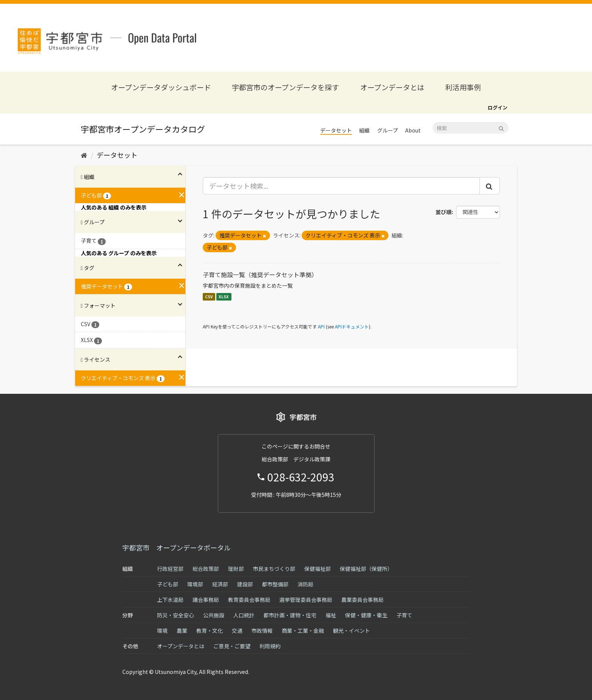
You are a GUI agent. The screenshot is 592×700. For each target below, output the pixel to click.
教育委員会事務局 (249, 600)
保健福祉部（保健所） (366, 569)
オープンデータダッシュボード (161, 87)
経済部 (220, 584)
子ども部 (168, 584)
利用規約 (270, 646)
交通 (237, 631)
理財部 (236, 569)
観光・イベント (351, 631)
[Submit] (501, 127)
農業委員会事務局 (362, 600)
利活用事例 (463, 87)
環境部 (195, 584)
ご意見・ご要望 (232, 646)
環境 (162, 631)
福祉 (331, 615)
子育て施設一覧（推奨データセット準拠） (260, 274)
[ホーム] (84, 155)
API (321, 326)
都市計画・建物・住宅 (290, 615)
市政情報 (262, 631)
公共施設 (214, 615)
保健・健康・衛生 (366, 615)
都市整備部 (275, 584)
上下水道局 (170, 600)
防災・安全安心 (176, 615)
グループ (388, 130)
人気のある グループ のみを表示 (119, 253)
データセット (336, 130)
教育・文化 (210, 631)
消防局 (305, 584)
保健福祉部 (318, 569)
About (413, 130)
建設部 (245, 584)
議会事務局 (206, 600)
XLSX (224, 297)
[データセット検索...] (341, 186)
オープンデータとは (392, 87)
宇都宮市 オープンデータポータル (177, 547)
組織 (364, 130)
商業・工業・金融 (303, 631)
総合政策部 (206, 569)
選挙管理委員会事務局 (306, 600)
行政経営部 (170, 569)
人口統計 (244, 615)
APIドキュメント (352, 326)
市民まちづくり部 (274, 569)
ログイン (498, 107)
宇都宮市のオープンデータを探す (285, 87)
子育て (404, 615)
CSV (209, 297)
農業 (182, 631)
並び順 (444, 212)
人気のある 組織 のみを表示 (114, 207)
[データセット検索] (470, 128)
